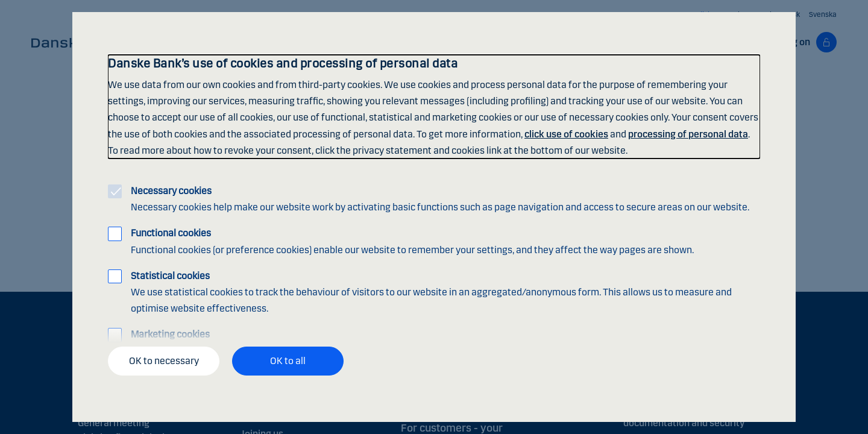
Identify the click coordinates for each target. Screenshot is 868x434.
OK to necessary (164, 361)
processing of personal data (688, 134)
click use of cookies (566, 134)
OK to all (288, 361)
